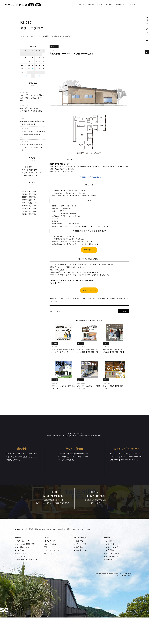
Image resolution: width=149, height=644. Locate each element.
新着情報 (80, 571)
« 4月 (26, 76)
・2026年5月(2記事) (28, 194)
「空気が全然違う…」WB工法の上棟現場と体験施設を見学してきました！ (33, 133)
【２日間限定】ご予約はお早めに (89, 177)
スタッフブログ (112, 577)
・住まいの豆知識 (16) (29, 175)
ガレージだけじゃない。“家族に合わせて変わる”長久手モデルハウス (32, 97)
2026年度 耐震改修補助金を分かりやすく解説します (33, 121)
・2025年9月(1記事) (28, 206)
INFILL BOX (49, 583)
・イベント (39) (26, 167)
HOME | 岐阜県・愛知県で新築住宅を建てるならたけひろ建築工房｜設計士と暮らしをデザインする (53, 559)
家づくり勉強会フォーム (115, 583)
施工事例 (80, 577)
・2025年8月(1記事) (28, 208)
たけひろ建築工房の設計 (26, 574)
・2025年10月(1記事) (28, 203)
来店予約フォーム (113, 580)
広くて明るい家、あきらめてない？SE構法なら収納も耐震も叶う (32, 110)
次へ (59, 311)
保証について (22, 583)
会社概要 (109, 571)
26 (33, 69)
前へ (52, 311)
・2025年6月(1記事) (28, 214)
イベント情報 (81, 574)
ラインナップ (50, 571)
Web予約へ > (89, 250)
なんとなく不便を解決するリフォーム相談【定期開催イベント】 (32, 146)
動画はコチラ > (89, 290)
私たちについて (23, 571)
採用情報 (109, 589)
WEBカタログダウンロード (116, 586)
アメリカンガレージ (52, 580)
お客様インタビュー (84, 580)
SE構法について (23, 577)
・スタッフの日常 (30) (29, 170)
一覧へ (124, 311)
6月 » (40, 76)
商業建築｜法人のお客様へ (27, 589)
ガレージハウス (50, 574)
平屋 (46, 577)
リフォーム (21, 586)
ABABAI (126, 605)
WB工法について (24, 580)
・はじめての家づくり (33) (30, 173)
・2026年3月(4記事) (28, 200)
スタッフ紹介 (111, 574)
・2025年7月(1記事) (28, 211)
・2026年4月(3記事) (28, 197)
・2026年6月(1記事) (28, 191)
